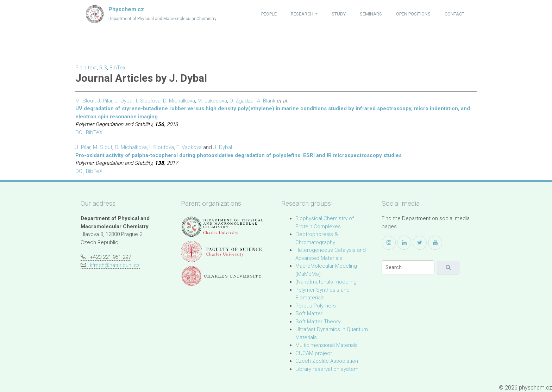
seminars (371, 14)
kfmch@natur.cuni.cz (115, 265)
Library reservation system (327, 369)
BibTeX (94, 132)
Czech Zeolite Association (327, 361)
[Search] (408, 267)
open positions (413, 14)
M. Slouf (85, 101)
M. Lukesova (212, 101)
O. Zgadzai (242, 101)
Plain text (86, 68)
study (339, 14)
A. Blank (266, 101)
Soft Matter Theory (318, 322)
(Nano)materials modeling (326, 282)
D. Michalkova (179, 101)
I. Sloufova (148, 101)
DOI (79, 132)
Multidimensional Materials (327, 345)
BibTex (117, 68)
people (269, 14)
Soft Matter (309, 313)
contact (454, 14)
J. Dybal (124, 101)
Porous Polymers (316, 306)
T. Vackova (189, 147)
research (303, 14)
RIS (103, 68)
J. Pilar (105, 101)
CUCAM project (314, 353)
